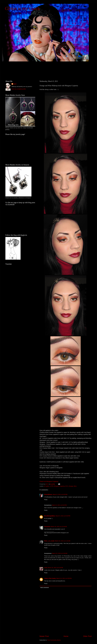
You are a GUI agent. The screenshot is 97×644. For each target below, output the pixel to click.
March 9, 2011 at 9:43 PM (63, 516)
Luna (46, 568)
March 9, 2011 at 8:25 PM (60, 494)
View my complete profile (19, 89)
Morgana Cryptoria (59, 486)
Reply (46, 500)
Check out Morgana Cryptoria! (49, 481)
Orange (71, 486)
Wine (75, 486)
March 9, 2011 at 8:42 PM (59, 505)
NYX (67, 486)
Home (66, 636)
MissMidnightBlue (50, 516)
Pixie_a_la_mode (49, 541)
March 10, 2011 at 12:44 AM (59, 527)
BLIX (15, 84)
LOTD (52, 486)
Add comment (45, 588)
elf (45, 486)
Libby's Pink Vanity (50, 578)
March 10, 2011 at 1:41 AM (63, 541)
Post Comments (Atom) (54, 640)
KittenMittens (48, 494)
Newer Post (44, 636)
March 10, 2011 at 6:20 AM (55, 568)
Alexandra (47, 527)
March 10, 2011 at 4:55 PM (64, 578)
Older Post (87, 636)
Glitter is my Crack (22, 8)
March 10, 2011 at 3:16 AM (60, 553)
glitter (48, 486)
